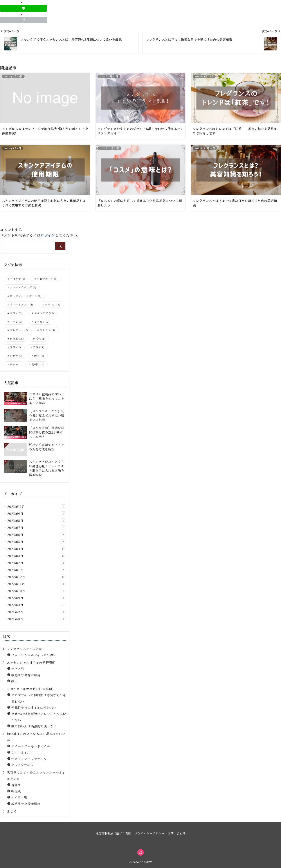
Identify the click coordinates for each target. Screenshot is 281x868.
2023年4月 (36, 549)
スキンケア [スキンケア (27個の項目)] (44, 313)
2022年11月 (36, 584)
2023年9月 (36, 514)
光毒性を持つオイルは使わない (34, 707)
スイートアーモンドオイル (31, 746)
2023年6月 (36, 535)
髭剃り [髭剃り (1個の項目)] (38, 364)
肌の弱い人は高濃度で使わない (34, 726)
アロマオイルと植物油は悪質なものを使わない (39, 698)
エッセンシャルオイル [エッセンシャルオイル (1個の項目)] (26, 296)
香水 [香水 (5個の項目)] (15, 364)
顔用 (14, 681)
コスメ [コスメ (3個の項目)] (16, 313)
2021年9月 (36, 612)
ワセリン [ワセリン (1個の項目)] (48, 330)
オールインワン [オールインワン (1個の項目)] (21, 304)
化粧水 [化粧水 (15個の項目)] (17, 339)
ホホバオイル (21, 752)
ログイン (48, 235)
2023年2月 (36, 563)
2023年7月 (36, 528)
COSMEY (146, 862)
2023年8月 (36, 521)
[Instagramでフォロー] (140, 852)
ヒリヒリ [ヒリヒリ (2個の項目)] (42, 321)
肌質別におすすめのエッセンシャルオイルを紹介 (36, 775)
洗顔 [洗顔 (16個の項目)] (15, 347)
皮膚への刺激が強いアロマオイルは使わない (39, 717)
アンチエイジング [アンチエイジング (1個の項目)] (23, 287)
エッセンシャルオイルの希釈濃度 (31, 663)
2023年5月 (36, 542)
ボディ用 (18, 669)
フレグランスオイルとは (24, 649)
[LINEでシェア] (23, 8)
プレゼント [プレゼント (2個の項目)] (19, 330)
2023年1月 (36, 570)
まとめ (12, 811)
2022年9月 (36, 598)
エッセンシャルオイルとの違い (34, 655)
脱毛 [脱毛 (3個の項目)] (39, 356)
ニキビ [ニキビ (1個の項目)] (16, 321)
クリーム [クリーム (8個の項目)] (53, 304)
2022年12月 (36, 577)
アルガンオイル (22, 765)
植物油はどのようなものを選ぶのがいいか (36, 737)
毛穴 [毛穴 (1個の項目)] (40, 339)
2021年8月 (36, 619)
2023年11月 (36, 507)
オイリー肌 (19, 797)
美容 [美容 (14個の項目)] (39, 347)
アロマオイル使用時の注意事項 (29, 689)
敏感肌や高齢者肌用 (26, 675)
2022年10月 (36, 591)
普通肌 (16, 785)
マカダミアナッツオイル (29, 759)
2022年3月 (36, 605)
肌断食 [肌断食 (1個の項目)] (16, 356)
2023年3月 (36, 556)
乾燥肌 (16, 791)
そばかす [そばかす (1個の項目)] (17, 279)
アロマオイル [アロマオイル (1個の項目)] (47, 279)
